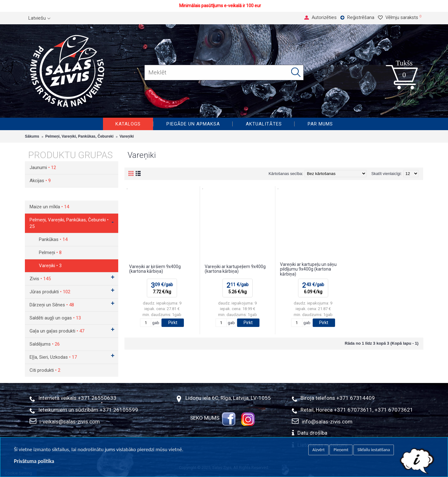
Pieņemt (341, 450)
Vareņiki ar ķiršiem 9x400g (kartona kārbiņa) (155, 269)
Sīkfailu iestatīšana (374, 450)
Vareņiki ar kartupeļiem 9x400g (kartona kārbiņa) (235, 269)
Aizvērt (318, 450)
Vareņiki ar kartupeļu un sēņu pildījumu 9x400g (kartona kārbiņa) (308, 269)
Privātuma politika (34, 461)
